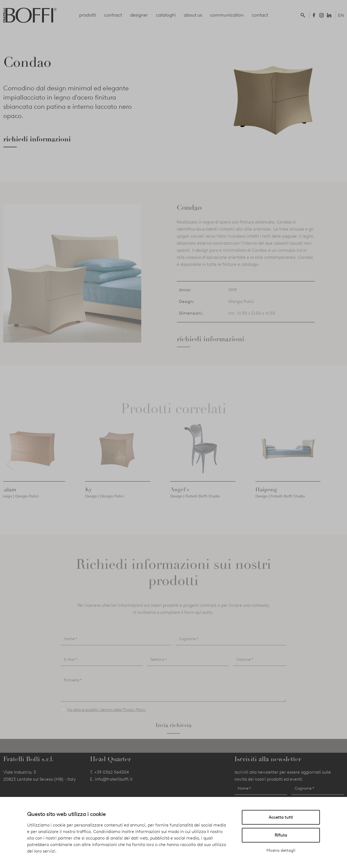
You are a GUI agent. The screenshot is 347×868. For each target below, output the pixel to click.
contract (113, 15)
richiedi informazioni (37, 139)
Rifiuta (281, 835)
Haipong (266, 496)
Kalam (8, 496)
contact (260, 15)
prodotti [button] (88, 15)
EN (341, 15)
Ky (89, 496)
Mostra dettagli (281, 850)
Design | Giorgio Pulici (19, 503)
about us (193, 15)
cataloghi (166, 15)
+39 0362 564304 (112, 772)
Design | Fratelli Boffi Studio (195, 503)
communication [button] (227, 15)
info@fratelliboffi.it (114, 779)
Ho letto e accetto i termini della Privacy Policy (106, 717)
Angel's (180, 496)
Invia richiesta (173, 732)
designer (139, 15)
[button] (304, 15)
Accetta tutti (281, 817)
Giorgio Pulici (241, 309)
